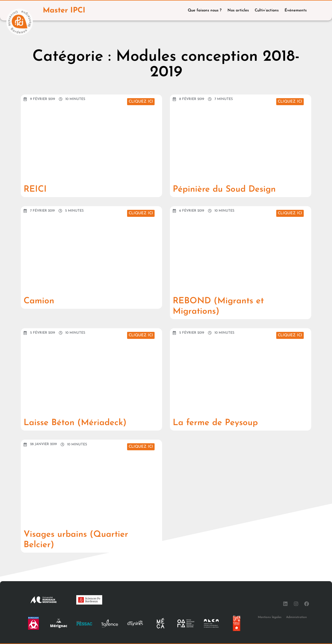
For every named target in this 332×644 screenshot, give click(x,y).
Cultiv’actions (267, 11)
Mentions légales (270, 617)
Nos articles (238, 11)
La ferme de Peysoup (223, 422)
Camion (42, 301)
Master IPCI (66, 11)
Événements (296, 11)
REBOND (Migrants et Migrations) (227, 306)
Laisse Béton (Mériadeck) (85, 422)
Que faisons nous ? (205, 11)
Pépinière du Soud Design (234, 189)
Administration (296, 617)
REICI (37, 189)
